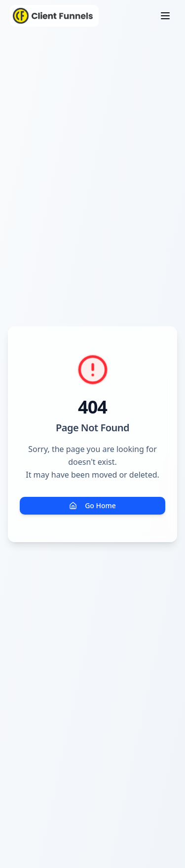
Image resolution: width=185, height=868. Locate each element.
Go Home (92, 505)
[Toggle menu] (165, 16)
